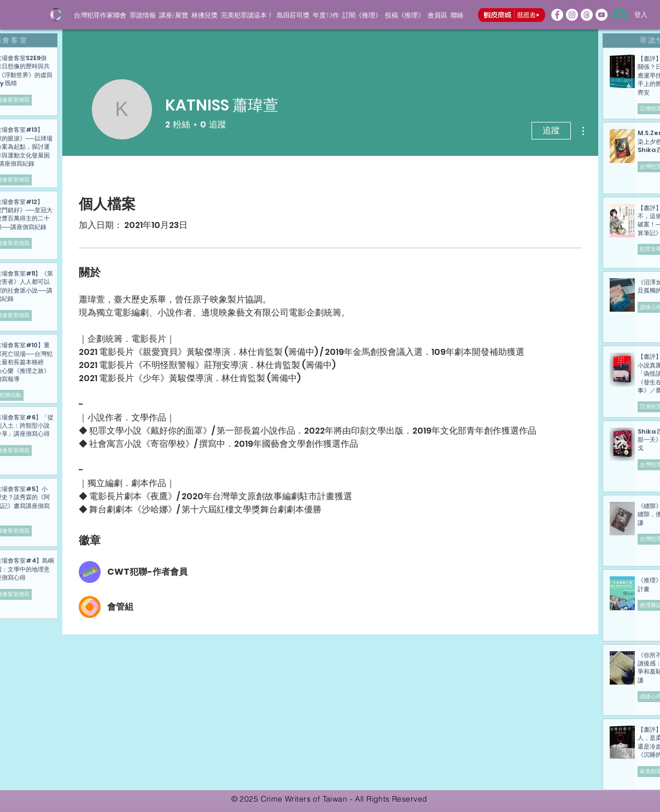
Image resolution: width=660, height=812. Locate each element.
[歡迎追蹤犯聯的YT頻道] (601, 15)
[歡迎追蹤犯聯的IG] (572, 15)
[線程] (587, 15)
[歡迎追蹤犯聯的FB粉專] (557, 15)
